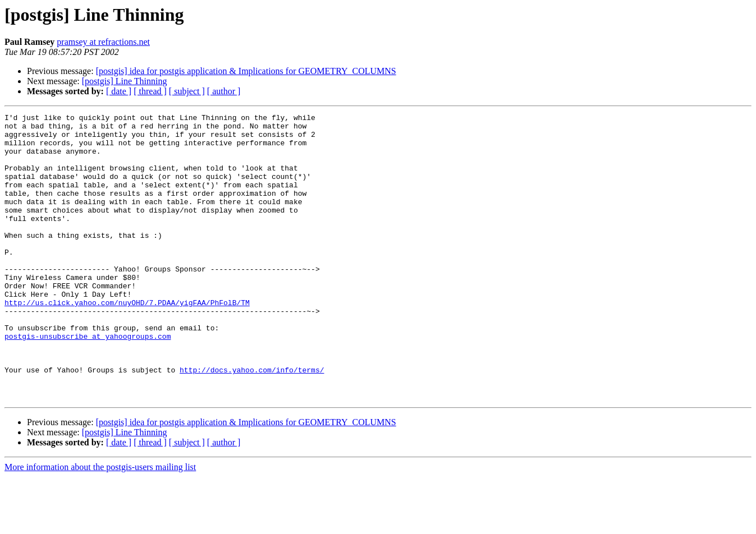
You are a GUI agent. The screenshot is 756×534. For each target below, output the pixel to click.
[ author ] (224, 91)
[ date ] (119, 91)
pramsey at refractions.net (103, 42)
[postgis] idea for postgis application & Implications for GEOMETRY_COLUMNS (246, 71)
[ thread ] (150, 91)
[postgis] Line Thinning (125, 81)
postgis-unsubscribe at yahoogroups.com (88, 381)
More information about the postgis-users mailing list (100, 524)
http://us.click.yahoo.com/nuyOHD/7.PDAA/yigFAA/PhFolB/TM (127, 341)
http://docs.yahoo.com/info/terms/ (252, 422)
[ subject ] (187, 91)
